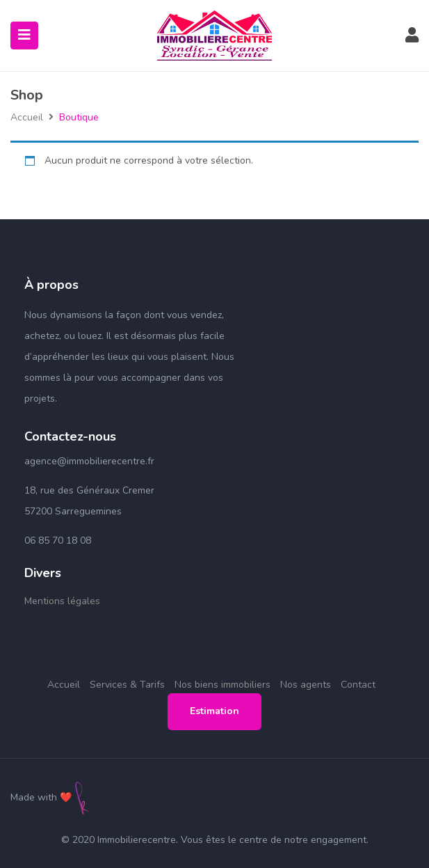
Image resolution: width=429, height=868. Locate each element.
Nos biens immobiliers (222, 685)
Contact (358, 685)
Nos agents (306, 685)
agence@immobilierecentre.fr (89, 461)
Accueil (27, 117)
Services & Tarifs (127, 685)
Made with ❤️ (41, 797)
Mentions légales (62, 601)
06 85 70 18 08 (58, 540)
